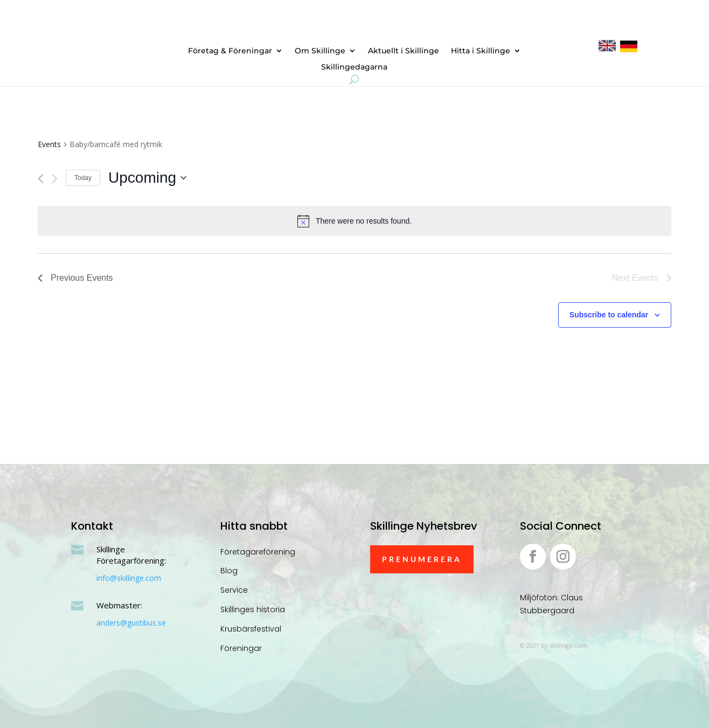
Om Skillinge (320, 51)
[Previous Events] (41, 179)
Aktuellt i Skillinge (404, 51)
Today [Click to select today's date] (83, 178)
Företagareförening (258, 552)
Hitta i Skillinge (481, 51)
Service (234, 590)
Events (49, 144)
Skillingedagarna (354, 67)
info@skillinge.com (129, 578)
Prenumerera (422, 559)
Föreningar (241, 648)
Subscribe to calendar (609, 315)
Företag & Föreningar (230, 51)
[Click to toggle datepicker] (147, 178)
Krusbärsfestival (251, 629)
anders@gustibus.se (131, 623)
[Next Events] (55, 179)
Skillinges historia (253, 609)
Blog (229, 571)
